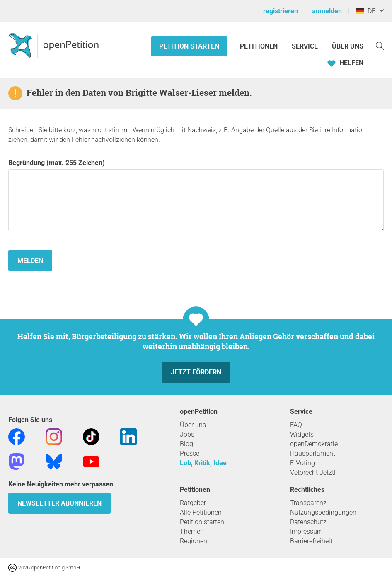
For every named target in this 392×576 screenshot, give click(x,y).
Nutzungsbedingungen (323, 512)
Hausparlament (313, 453)
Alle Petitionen (201, 512)
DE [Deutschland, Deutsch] (366, 11)
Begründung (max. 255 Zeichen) (196, 195)
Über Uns (348, 46)
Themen (192, 531)
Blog (186, 444)
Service (305, 46)
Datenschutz (308, 522)
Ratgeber (193, 503)
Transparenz (308, 503)
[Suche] (380, 45)
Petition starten (189, 46)
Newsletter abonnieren (59, 503)
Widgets (302, 434)
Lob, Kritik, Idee (203, 463)
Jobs (187, 434)
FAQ (296, 425)
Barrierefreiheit (311, 541)
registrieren (281, 11)
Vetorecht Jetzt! (313, 473)
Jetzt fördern (196, 372)
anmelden (327, 11)
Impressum (306, 531)
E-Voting (302, 463)
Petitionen (260, 46)
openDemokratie (314, 444)
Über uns (193, 425)
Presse (190, 453)
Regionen (194, 541)
